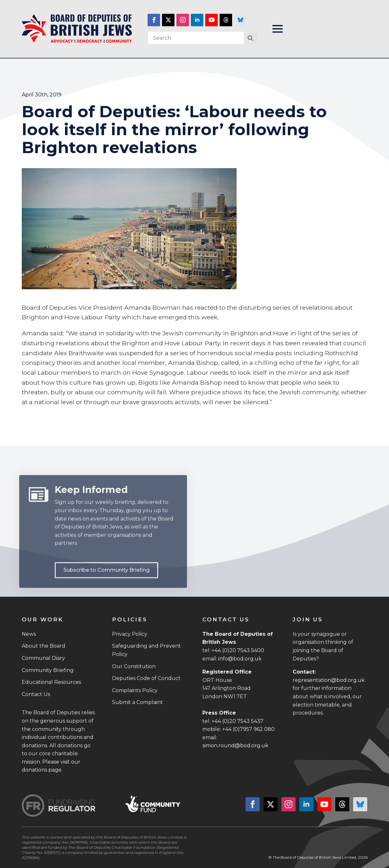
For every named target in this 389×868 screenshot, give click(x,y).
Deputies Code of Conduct (146, 678)
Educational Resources (51, 682)
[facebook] (154, 20)
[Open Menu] (278, 29)
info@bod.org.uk (240, 659)
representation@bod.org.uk (329, 680)
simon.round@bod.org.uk (235, 745)
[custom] (226, 20)
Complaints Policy (135, 690)
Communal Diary (43, 658)
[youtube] (211, 20)
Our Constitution (134, 666)
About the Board (44, 646)
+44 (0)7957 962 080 (248, 729)
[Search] (250, 38)
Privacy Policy (130, 634)
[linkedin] (197, 20)
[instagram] (183, 20)
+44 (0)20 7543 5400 (238, 650)
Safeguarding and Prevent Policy (146, 650)
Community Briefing (48, 670)
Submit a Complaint (138, 702)
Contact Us (36, 694)
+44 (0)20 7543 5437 (238, 721)
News (29, 634)
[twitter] (168, 20)
